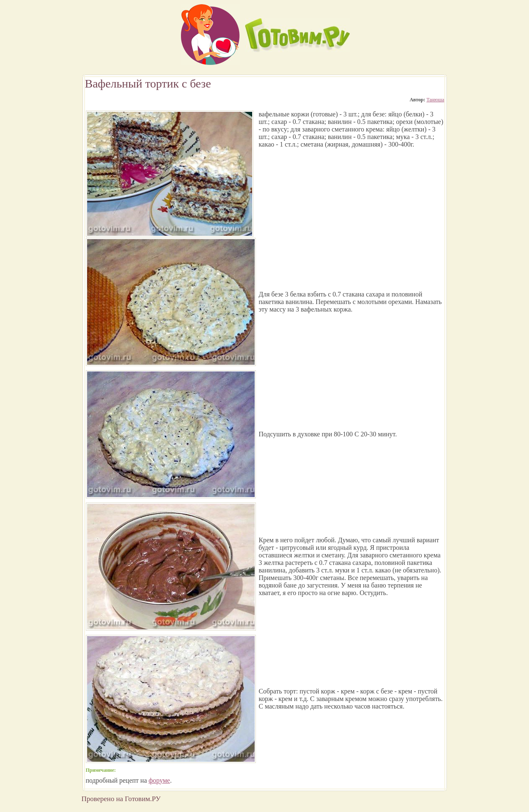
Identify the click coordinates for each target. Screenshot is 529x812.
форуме (159, 780)
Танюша (435, 100)
